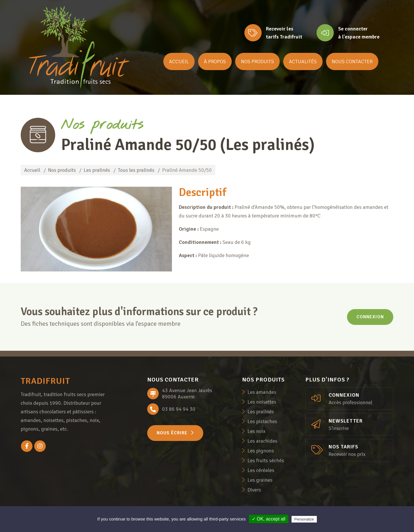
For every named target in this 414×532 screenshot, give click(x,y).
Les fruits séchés (266, 460)
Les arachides (262, 441)
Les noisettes (262, 402)
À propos (215, 61)
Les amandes (262, 392)
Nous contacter (352, 61)
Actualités (303, 61)
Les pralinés (97, 170)
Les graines (260, 480)
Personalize (304, 519)
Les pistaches (262, 421)
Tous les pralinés (136, 170)
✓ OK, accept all (269, 519)
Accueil (179, 61)
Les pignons (261, 451)
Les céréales (261, 470)
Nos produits (257, 61)
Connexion (370, 317)
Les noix (256, 431)
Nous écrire (175, 433)
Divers (254, 490)
